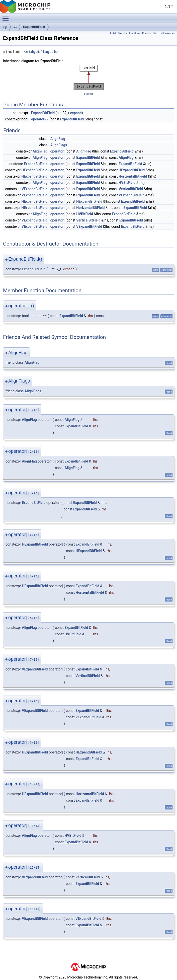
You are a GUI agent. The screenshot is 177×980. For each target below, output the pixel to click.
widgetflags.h (41, 52)
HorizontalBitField (133, 176)
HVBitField (127, 183)
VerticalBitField (131, 189)
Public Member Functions (125, 33)
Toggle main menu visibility (7, 16)
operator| (58, 151)
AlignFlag (58, 139)
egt (5, 27)
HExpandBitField (34, 170)
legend (88, 94)
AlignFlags (59, 145)
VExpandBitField (34, 189)
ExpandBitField (34, 27)
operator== (40, 119)
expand (76, 113)
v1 (15, 27)
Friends (147, 33)
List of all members (164, 33)
